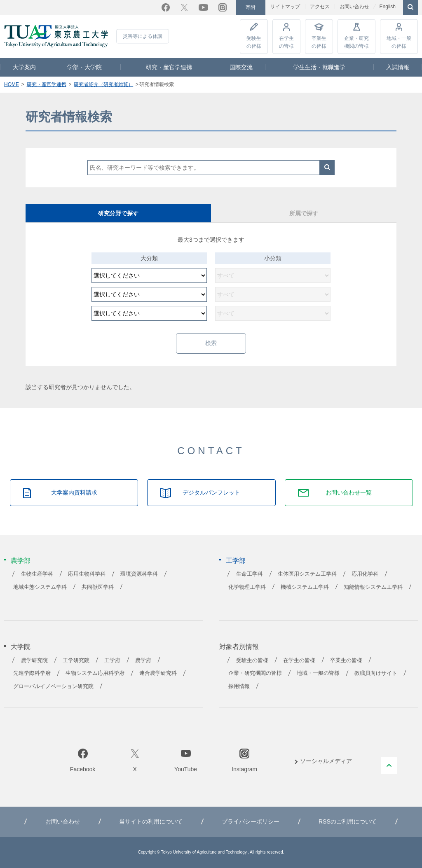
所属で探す (304, 213)
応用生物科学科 (87, 574)
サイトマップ (285, 7)
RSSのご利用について (348, 821)
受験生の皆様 (254, 42)
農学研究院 (34, 660)
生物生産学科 (37, 574)
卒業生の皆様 (319, 42)
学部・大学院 (84, 67)
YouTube (203, 7)
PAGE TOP (389, 765)
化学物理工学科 (247, 587)
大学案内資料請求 (74, 492)
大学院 (21, 647)
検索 (327, 168)
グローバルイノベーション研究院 (53, 686)
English (387, 7)
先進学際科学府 (32, 673)
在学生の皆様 (286, 42)
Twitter (184, 7)
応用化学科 (365, 574)
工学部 (236, 561)
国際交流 (241, 67)
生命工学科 (250, 574)
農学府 (143, 660)
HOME (12, 84)
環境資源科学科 (139, 574)
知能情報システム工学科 (373, 587)
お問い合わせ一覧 (349, 492)
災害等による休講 (143, 36)
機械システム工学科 (305, 587)
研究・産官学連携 (169, 67)
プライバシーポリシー (251, 821)
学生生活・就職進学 (319, 67)
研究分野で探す (118, 213)
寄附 (251, 7)
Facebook (166, 7)
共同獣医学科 (98, 587)
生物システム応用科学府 (95, 673)
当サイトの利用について (151, 821)
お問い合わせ (354, 7)
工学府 (112, 660)
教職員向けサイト (376, 673)
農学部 (21, 561)
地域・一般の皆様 (399, 42)
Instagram (223, 7)
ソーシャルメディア (326, 761)
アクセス (320, 7)
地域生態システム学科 (40, 587)
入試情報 (398, 67)
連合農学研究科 (158, 673)
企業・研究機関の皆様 (356, 42)
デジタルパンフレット (211, 492)
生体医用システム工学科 (307, 574)
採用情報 (239, 686)
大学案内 (24, 67)
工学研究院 (76, 660)
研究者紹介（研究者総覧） (103, 84)
